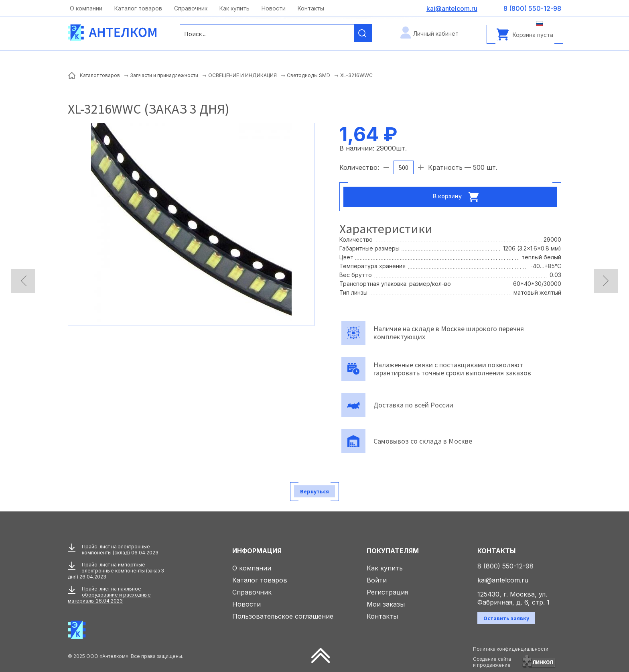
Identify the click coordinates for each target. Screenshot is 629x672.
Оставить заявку (506, 618)
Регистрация (387, 592)
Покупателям (393, 551)
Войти (377, 580)
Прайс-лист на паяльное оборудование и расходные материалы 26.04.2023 (109, 595)
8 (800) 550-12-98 (505, 566)
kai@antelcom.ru (503, 580)
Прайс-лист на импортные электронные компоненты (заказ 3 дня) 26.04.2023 (116, 571)
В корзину (458, 197)
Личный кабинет (436, 34)
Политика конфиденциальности (511, 649)
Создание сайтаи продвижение (492, 662)
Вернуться (314, 491)
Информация (257, 551)
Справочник (191, 8)
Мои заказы (386, 604)
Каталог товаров (138, 8)
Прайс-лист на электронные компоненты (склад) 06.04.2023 (120, 550)
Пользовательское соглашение (283, 616)
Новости (274, 8)
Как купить (234, 8)
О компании (86, 8)
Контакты (311, 8)
